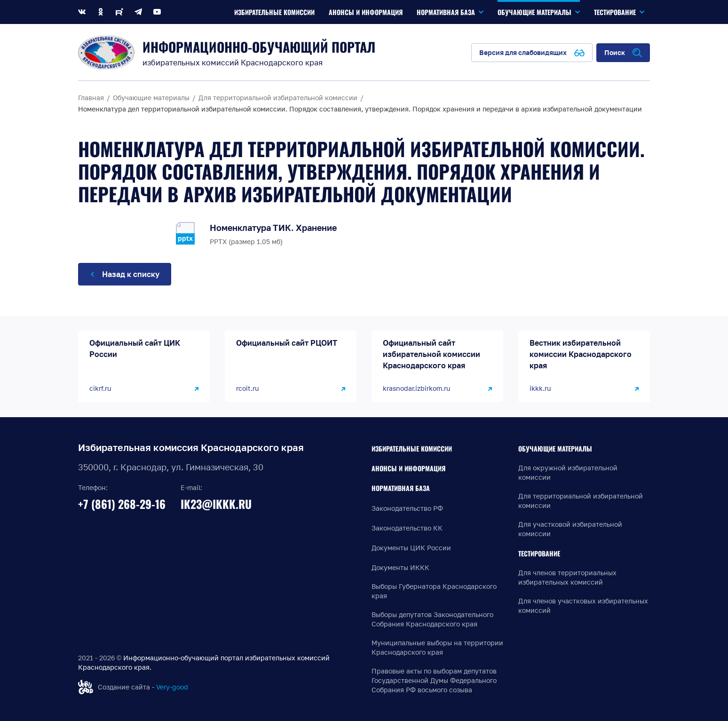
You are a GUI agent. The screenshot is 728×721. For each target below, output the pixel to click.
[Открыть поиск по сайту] (623, 53)
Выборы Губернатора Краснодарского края (434, 591)
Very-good (172, 687)
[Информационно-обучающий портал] (106, 52)
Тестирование (539, 553)
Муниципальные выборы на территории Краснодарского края (437, 647)
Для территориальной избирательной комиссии (581, 501)
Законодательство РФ (407, 508)
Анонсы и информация (408, 468)
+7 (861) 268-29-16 (122, 504)
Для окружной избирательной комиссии (568, 472)
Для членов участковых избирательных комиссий (583, 606)
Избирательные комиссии (412, 448)
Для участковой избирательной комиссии (570, 529)
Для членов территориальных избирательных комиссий (567, 577)
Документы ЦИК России (411, 548)
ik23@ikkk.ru (216, 504)
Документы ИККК (400, 567)
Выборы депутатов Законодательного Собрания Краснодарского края (432, 619)
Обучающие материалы (555, 448)
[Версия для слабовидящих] (532, 53)
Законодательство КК (407, 528)
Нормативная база (401, 488)
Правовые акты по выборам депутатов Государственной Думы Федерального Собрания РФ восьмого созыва (434, 680)
